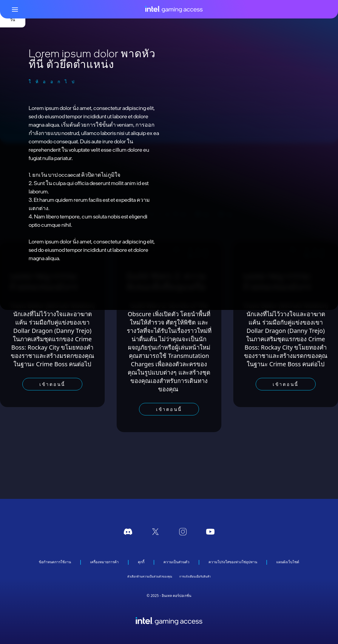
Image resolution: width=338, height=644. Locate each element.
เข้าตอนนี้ (52, 384)
